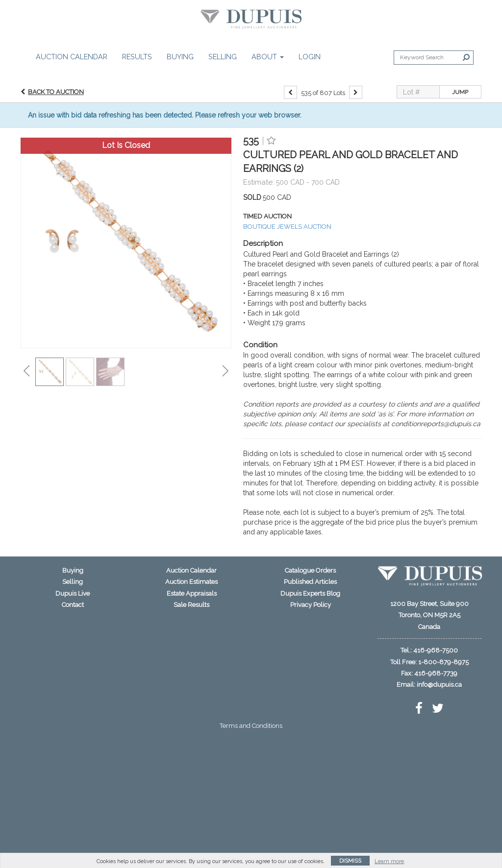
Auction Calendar (72, 57)
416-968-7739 (436, 673)
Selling (223, 57)
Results (137, 57)
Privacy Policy (311, 605)
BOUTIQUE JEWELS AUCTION (287, 227)
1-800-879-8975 (443, 662)
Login (310, 57)
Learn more (389, 861)
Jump (460, 92)
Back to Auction (56, 92)
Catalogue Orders (310, 570)
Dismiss (350, 861)
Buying (180, 57)
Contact (73, 605)
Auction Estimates (191, 582)
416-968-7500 (436, 650)
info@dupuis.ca (439, 685)
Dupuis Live (73, 593)
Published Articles (310, 582)
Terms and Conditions (251, 726)
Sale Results (191, 605)
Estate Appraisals (192, 593)
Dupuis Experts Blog (310, 593)
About (268, 57)
